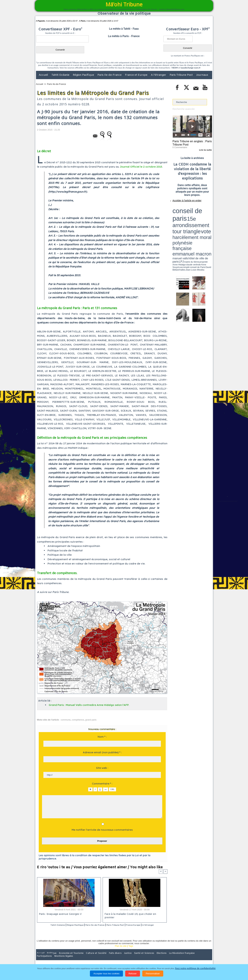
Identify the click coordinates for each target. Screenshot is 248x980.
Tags (131, 950)
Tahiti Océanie (61, 75)
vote (206, 210)
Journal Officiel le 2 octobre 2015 (141, 167)
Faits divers (107, 958)
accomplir (209, 218)
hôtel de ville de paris (205, 216)
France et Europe (137, 75)
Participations (186, 958)
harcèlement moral (182, 213)
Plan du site (121, 950)
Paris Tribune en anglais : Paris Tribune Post (190, 142)
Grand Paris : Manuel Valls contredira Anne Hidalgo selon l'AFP (89, 705)
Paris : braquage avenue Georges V (60, 915)
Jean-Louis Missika (194, 219)
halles (188, 219)
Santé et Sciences (131, 958)
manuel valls (195, 216)
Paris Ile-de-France (110, 75)
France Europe (148, 925)
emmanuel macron (182, 216)
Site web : (102, 768)
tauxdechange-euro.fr (191, 68)
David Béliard (183, 219)
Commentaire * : (102, 784)
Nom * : (102, 737)
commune (66, 720)
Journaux (202, 75)
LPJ (174, 218)
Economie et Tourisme (68, 958)
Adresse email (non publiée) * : (102, 752)
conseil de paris (183, 207)
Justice (117, 958)
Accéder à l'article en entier (184, 199)
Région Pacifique (84, 75)
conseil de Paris (176, 219)
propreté (184, 218)
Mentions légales (203, 958)
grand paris (91, 720)
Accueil (44, 75)
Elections (147, 958)
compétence (78, 720)
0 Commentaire (179, 146)
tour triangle (197, 210)
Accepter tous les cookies (106, 974)
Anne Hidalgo (190, 218)
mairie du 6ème (179, 218)
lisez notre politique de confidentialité (195, 968)
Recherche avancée (183, 109)
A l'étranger (159, 75)
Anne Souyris (203, 218)
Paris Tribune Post (182, 75)
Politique (50, 958)
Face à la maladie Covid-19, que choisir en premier (134, 915)
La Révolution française (165, 958)
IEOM (175, 68)
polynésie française (201, 213)
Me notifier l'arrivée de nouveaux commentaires (102, 830)
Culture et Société (90, 958)
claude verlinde (197, 218)
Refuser (133, 974)
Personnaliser (153, 974)
